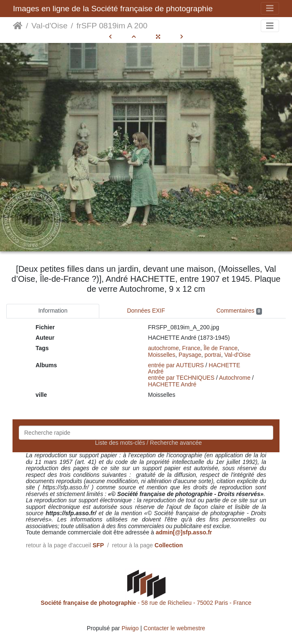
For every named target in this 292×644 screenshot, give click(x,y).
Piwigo (130, 628)
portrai (213, 355)
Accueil (18, 26)
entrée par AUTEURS (176, 365)
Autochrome (235, 378)
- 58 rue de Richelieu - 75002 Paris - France (146, 603)
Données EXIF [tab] (146, 311)
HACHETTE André (172, 384)
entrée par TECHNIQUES (181, 378)
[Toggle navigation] (270, 8)
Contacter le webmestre (174, 628)
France (191, 348)
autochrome (164, 348)
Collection (169, 545)
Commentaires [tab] (239, 311)
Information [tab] (53, 311)
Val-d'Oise (49, 26)
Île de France (221, 348)
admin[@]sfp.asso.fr (184, 532)
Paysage (190, 355)
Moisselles (162, 355)
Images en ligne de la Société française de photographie (113, 9)
